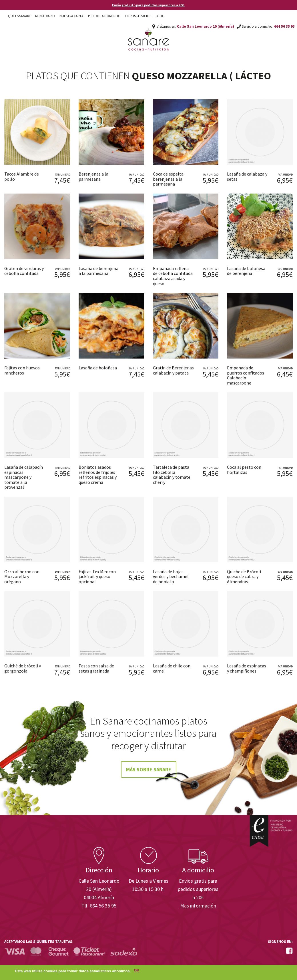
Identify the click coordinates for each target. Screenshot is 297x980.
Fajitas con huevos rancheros (22, 370)
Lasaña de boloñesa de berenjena (246, 271)
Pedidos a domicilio (104, 16)
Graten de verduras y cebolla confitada (24, 271)
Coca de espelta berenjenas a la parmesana (168, 179)
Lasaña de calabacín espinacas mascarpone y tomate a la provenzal (24, 477)
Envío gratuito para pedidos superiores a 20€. (148, 5)
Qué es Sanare (19, 16)
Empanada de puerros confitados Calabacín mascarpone (246, 375)
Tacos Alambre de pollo (22, 176)
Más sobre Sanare (149, 769)
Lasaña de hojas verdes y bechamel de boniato (171, 576)
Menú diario (45, 16)
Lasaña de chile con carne (172, 668)
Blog (160, 16)
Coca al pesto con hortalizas (244, 470)
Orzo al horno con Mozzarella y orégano (22, 576)
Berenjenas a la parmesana (93, 176)
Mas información (198, 906)
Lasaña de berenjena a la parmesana (98, 271)
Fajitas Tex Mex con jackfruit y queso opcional (97, 576)
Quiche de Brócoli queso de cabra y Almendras (244, 576)
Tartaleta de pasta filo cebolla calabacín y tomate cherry (172, 475)
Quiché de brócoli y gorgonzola (23, 668)
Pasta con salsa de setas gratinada (96, 668)
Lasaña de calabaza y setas (247, 176)
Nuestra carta (71, 16)
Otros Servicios (138, 16)
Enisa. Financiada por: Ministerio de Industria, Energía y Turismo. (271, 831)
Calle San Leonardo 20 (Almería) (206, 26)
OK (136, 970)
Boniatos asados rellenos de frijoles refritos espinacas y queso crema (98, 475)
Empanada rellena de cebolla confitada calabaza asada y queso (173, 276)
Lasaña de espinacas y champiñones (247, 668)
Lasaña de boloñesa (98, 368)
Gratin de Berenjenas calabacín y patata (173, 370)
